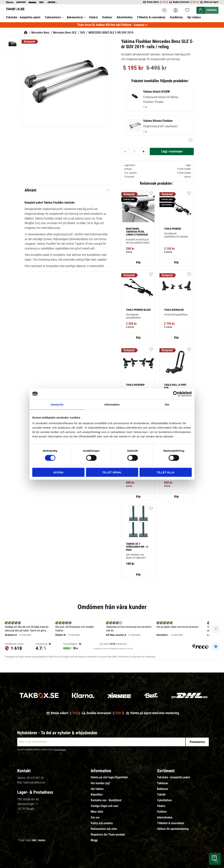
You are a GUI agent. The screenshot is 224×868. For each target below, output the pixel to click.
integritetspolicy (60, 750)
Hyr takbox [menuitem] (97, 789)
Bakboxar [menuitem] (163, 789)
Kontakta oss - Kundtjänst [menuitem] (106, 800)
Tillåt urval (112, 472)
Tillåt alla (166, 472)
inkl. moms (39, 840)
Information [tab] (112, 404)
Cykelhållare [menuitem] (165, 800)
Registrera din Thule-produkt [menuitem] (108, 835)
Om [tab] (167, 404)
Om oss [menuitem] (95, 818)
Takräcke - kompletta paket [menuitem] (174, 777)
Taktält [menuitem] (161, 795)
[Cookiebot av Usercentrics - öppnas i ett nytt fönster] (176, 394)
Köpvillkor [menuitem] (97, 795)
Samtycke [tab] (57, 404)
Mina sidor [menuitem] (97, 812)
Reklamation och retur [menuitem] (104, 829)
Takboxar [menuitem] (163, 783)
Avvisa (58, 472)
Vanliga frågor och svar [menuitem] (104, 806)
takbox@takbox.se (34, 782)
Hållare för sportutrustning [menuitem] (173, 829)
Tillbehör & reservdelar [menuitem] (171, 823)
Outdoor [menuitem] (162, 812)
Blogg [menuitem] (94, 840)
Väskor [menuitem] (161, 806)
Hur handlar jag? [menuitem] (101, 783)
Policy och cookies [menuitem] (102, 823)
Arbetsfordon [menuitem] (165, 818)
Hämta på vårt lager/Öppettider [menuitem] (109, 777)
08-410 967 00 (35, 778)
